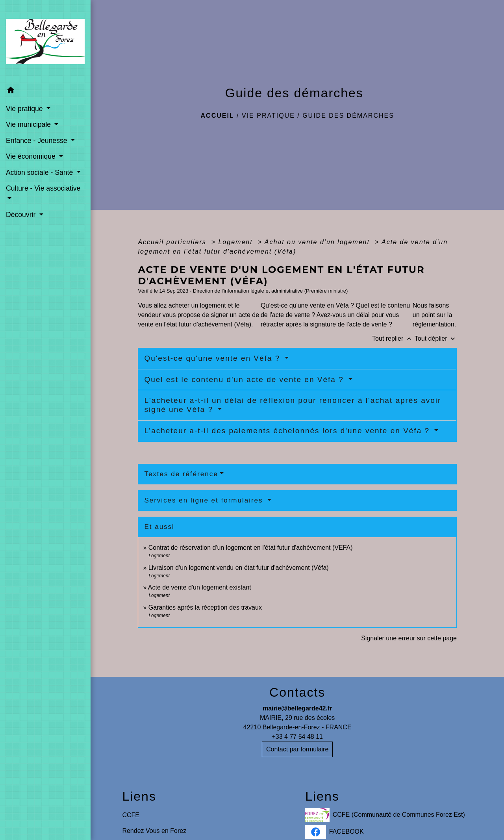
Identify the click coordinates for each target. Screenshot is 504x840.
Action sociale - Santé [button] (40, 172)
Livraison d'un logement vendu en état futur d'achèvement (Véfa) (239, 568)
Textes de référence (181, 474)
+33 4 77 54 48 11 (297, 737)
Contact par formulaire (297, 749)
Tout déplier (436, 338)
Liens (139, 796)
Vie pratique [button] (25, 109)
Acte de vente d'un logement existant (200, 587)
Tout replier (393, 338)
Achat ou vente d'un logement (319, 242)
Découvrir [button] (22, 215)
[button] (45, 92)
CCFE (131, 815)
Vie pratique (268, 116)
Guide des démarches (348, 116)
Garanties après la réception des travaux (205, 607)
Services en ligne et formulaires (205, 500)
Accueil (218, 116)
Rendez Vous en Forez (154, 831)
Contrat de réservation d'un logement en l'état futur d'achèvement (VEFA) (251, 548)
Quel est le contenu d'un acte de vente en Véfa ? (245, 379)
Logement (237, 242)
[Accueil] (45, 42)
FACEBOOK (334, 832)
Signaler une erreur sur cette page (409, 638)
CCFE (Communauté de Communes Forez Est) (385, 815)
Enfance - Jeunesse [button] (37, 141)
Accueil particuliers (173, 242)
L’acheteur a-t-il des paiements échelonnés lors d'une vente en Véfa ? (288, 431)
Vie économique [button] (32, 156)
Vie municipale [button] (29, 124)
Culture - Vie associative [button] (43, 188)
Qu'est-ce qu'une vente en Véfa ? (213, 358)
